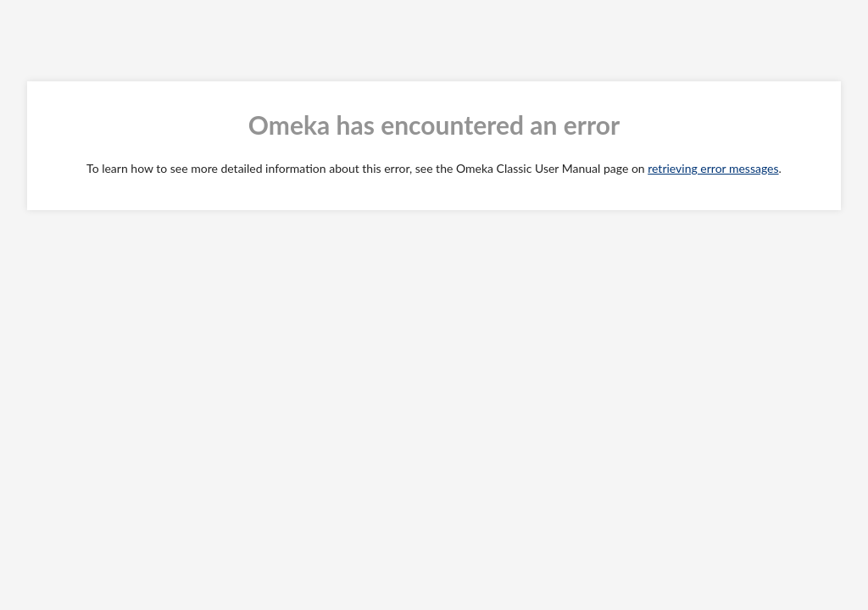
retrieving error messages (713, 168)
